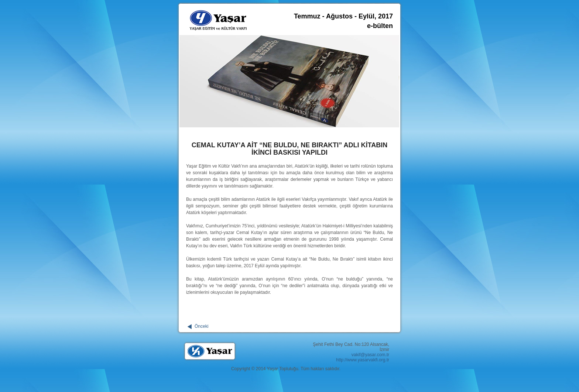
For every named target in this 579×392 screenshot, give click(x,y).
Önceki (201, 326)
